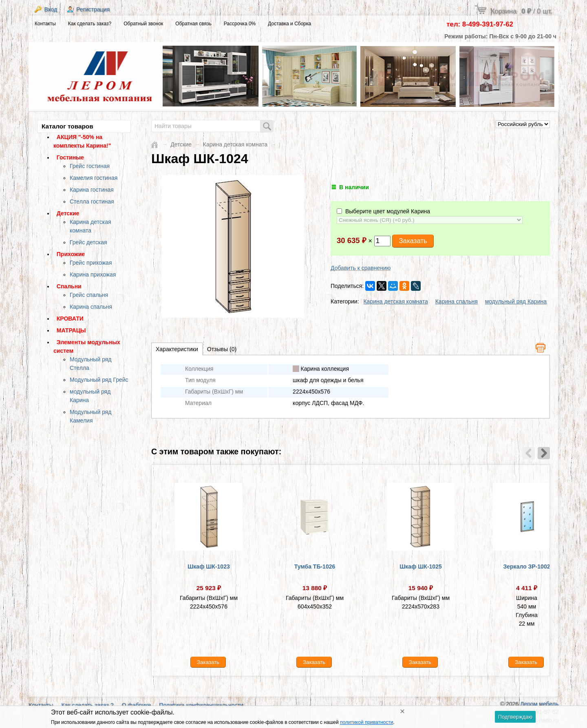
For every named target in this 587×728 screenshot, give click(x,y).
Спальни (69, 286)
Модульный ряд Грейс (99, 380)
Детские (68, 213)
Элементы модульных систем (87, 346)
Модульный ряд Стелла (91, 364)
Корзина (521, 11)
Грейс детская (88, 242)
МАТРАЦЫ (71, 330)
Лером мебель (539, 704)
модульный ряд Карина (90, 396)
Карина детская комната (90, 226)
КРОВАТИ (70, 319)
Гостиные (70, 157)
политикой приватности (366, 722)
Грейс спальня (89, 295)
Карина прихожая (93, 274)
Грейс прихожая (91, 263)
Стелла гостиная (92, 201)
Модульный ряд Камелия (91, 416)
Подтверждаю (515, 717)
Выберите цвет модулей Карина (383, 211)
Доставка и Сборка (289, 24)
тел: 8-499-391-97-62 (480, 24)
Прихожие (71, 254)
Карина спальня (91, 307)
